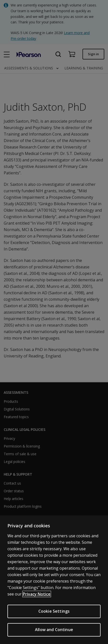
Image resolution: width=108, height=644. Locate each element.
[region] (54, 580)
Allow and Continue (54, 630)
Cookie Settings (54, 611)
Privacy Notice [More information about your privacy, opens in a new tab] (37, 594)
